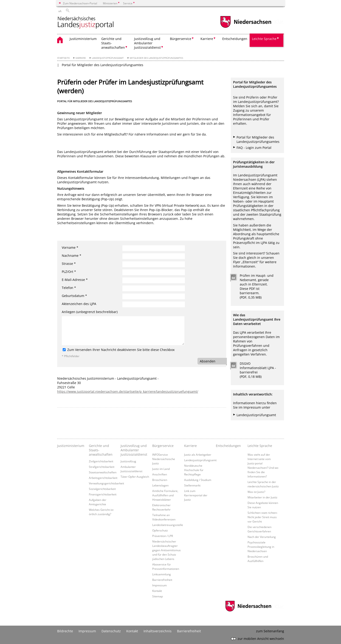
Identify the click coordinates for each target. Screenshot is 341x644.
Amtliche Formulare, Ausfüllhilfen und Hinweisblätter (165, 495)
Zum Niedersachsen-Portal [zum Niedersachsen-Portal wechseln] (80, 3)
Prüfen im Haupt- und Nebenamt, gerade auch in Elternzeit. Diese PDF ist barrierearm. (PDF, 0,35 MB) (257, 286)
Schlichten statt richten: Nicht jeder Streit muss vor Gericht (262, 517)
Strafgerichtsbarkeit (102, 467)
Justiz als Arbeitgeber (198, 455)
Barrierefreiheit (162, 580)
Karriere (81, 58)
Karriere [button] (207, 39)
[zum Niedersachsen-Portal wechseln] (246, 27)
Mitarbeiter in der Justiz (262, 497)
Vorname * (70, 247)
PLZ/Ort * (69, 272)
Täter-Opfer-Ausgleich (135, 477)
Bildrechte (65, 631)
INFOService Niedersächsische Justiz (164, 459)
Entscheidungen (235, 39)
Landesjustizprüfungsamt (108, 58)
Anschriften (160, 474)
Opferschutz (160, 530)
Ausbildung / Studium (198, 480)
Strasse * (69, 264)
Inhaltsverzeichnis (158, 631)
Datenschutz (111, 631)
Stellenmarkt (192, 485)
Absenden (208, 361)
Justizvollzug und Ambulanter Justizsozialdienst (134, 450)
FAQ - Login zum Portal (254, 148)
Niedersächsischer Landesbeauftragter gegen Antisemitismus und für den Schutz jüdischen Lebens (166, 550)
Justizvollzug (128, 461)
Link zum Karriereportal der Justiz (196, 495)
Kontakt (157, 591)
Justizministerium (83, 39)
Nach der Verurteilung (262, 537)
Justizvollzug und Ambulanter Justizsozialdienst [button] (147, 43)
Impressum (159, 585)
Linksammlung (162, 574)
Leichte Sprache (260, 446)
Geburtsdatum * (74, 296)
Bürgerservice (163, 446)
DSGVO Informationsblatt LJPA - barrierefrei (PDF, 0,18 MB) (258, 370)
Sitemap (158, 596)
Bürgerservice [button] (181, 39)
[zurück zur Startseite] (86, 23)
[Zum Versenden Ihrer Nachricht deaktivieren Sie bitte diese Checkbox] (64, 350)
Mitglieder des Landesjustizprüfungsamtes (156, 58)
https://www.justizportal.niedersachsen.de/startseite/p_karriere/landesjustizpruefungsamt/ (128, 391)
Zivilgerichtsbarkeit (101, 461)
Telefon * (69, 288)
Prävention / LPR (163, 536)
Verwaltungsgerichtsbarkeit (106, 483)
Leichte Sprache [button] (264, 39)
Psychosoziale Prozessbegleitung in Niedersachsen (261, 547)
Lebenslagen (160, 485)
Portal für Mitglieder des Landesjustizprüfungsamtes (103, 65)
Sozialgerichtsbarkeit (102, 489)
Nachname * (72, 256)
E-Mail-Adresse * (75, 280)
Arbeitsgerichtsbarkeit (103, 478)
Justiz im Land (161, 469)
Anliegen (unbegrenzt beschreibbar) (90, 312)
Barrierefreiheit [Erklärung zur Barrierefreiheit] (189, 631)
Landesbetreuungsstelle (168, 525)
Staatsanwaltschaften (103, 472)
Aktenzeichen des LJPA (79, 304)
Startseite (63, 58)
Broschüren (160, 480)
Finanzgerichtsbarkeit (103, 494)
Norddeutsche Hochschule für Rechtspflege (194, 470)
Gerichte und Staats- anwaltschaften (101, 450)
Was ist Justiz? (256, 492)
